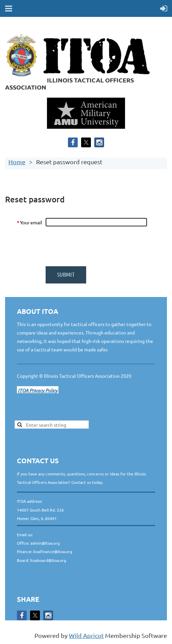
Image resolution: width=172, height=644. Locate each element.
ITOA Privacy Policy (38, 390)
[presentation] (97, 246)
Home (17, 162)
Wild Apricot (86, 635)
